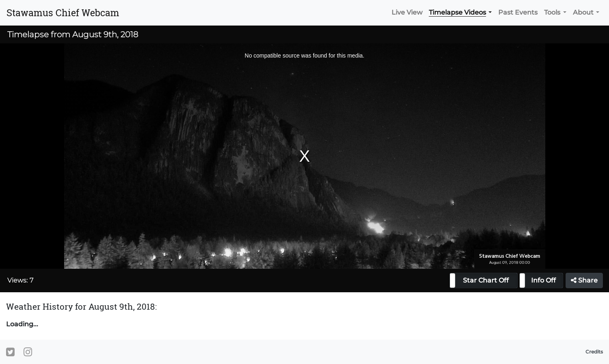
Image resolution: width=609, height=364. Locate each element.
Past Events (518, 12)
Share (584, 280)
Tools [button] (552, 12)
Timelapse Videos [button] (457, 12)
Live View (407, 12)
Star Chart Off (486, 280)
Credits (594, 352)
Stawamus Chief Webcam (63, 13)
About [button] (583, 12)
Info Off (543, 280)
